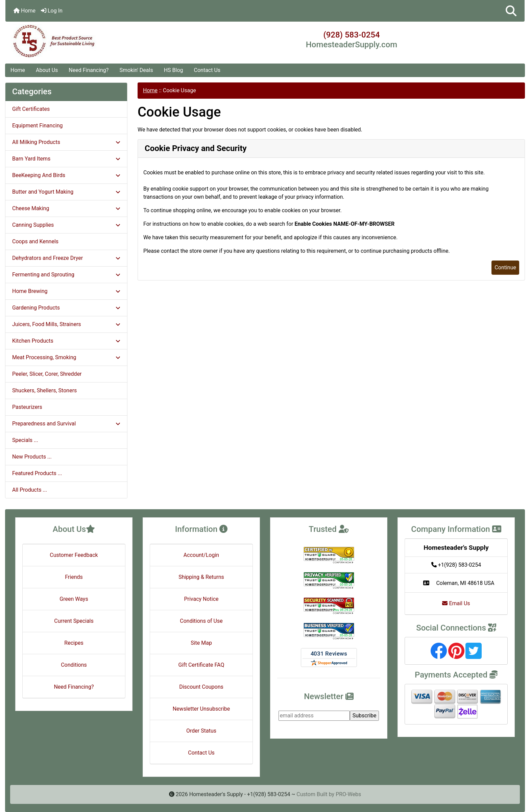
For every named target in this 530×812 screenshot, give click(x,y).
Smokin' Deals (136, 70)
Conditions (74, 665)
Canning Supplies (66, 225)
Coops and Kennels (35, 241)
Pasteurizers (27, 407)
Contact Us (207, 70)
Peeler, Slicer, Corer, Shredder (47, 374)
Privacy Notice (201, 599)
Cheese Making (66, 208)
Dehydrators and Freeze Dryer (66, 258)
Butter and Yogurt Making (66, 192)
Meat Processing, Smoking (66, 357)
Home (25, 11)
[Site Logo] (92, 41)
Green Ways (74, 599)
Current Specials (74, 621)
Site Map (201, 643)
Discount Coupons (201, 687)
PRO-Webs (348, 794)
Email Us (456, 603)
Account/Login (201, 555)
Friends (74, 577)
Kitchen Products (66, 341)
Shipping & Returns (201, 577)
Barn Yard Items (66, 159)
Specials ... (25, 440)
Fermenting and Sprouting (66, 275)
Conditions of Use (201, 621)
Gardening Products (66, 308)
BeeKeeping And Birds (66, 175)
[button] (511, 11)
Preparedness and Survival (66, 424)
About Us (47, 70)
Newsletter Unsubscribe (201, 709)
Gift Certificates (31, 109)
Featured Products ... (37, 473)
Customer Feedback (74, 555)
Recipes (74, 643)
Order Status (201, 731)
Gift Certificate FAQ (201, 665)
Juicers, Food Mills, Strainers (66, 324)
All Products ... (30, 490)
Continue (505, 267)
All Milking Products (66, 142)
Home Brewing (66, 291)
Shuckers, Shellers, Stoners (44, 390)
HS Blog (174, 70)
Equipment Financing (37, 126)
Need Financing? (89, 70)
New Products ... (32, 457)
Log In (52, 11)
